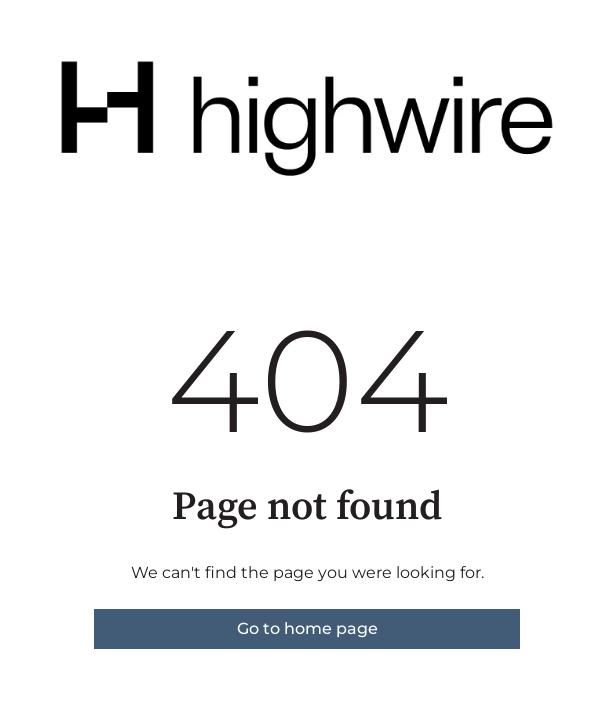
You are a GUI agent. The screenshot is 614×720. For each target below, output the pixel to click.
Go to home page (307, 628)
